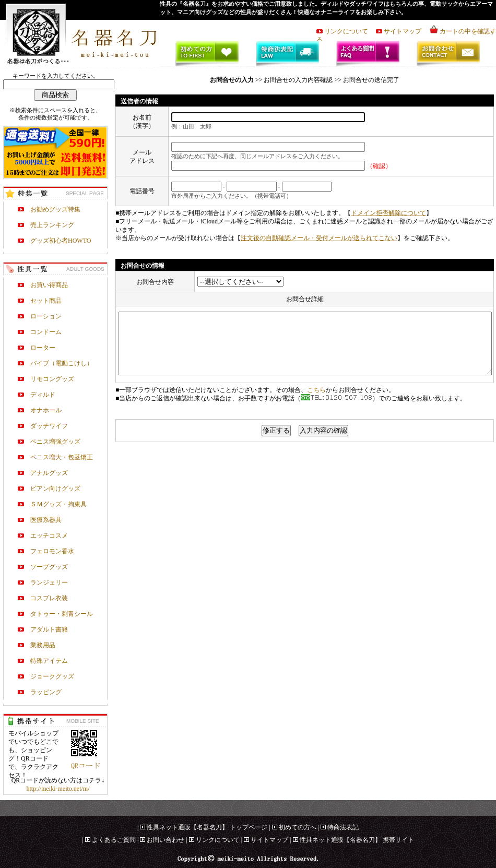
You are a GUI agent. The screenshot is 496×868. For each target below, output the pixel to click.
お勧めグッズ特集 (55, 209)
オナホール (46, 410)
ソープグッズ (49, 567)
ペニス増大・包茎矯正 (62, 457)
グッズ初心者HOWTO (61, 241)
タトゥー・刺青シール (62, 614)
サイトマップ (406, 31)
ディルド (43, 395)
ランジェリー (49, 582)
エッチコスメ (49, 536)
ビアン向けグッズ (55, 489)
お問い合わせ (166, 840)
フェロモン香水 (52, 551)
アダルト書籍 (49, 629)
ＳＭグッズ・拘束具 (58, 504)
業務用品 (43, 645)
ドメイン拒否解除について (388, 213)
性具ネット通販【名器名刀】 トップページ (207, 827)
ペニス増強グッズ (55, 442)
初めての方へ (298, 827)
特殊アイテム (49, 661)
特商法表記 (343, 827)
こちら (316, 402)
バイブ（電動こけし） (62, 363)
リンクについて (349, 31)
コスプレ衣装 (49, 598)
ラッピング (46, 692)
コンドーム (46, 332)
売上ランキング (52, 225)
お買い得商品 (49, 285)
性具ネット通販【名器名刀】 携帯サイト (357, 840)
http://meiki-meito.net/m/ (58, 789)
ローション (46, 316)
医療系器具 (46, 520)
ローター (43, 348)
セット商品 (46, 301)
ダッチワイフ (49, 426)
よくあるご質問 (114, 840)
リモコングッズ (52, 379)
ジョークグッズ (52, 676)
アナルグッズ (49, 473)
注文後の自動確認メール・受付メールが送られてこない (319, 238)
